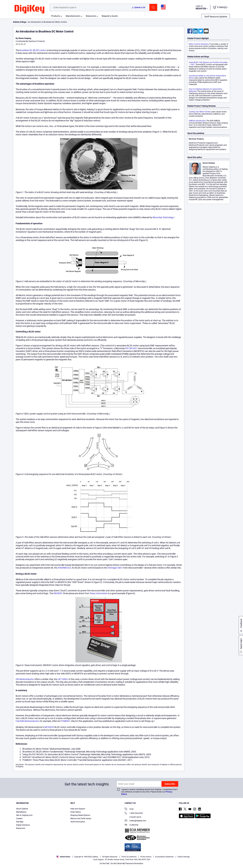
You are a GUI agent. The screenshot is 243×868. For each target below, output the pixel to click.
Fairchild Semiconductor (27, 721)
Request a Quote (110, 16)
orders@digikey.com (135, 821)
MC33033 (49, 727)
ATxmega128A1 (115, 568)
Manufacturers (73, 16)
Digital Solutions (23, 825)
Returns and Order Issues (81, 819)
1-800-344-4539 (134, 813)
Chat (129, 809)
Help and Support (78, 809)
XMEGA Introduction (197, 121)
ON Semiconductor (25, 679)
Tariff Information (78, 822)
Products (56, 16)
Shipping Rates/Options (80, 815)
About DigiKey (22, 809)
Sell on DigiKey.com (24, 815)
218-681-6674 (133, 817)
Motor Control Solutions (199, 44)
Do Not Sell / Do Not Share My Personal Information (122, 864)
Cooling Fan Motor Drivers (200, 112)
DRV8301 (58, 593)
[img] (29, 9)
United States (63, 857)
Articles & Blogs (20, 22)
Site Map (20, 822)
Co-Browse (131, 825)
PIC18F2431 (131, 348)
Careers (19, 819)
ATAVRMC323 (64, 568)
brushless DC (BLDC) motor (33, 50)
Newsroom (21, 828)
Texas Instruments (99, 593)
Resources (91, 16)
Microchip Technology (163, 217)
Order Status (76, 812)
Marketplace (21, 812)
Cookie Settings (184, 857)
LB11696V (62, 679)
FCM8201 (66, 721)
